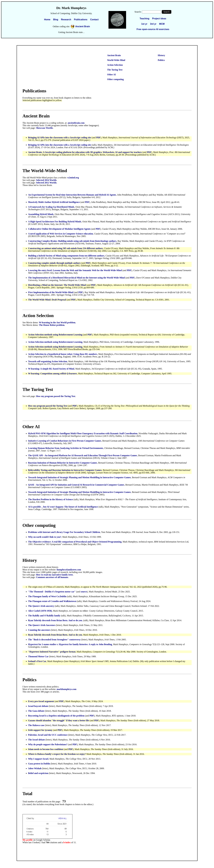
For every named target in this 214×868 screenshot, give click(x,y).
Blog (56, 20)
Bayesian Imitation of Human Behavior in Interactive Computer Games (63, 463)
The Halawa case (36, 725)
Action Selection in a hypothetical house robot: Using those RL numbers (63, 354)
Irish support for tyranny (40, 730)
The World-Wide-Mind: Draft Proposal (47, 300)
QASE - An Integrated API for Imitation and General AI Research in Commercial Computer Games (76, 485)
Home (47, 20)
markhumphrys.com (66, 689)
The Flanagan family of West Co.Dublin (47, 596)
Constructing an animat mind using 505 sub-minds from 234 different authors (66, 248)
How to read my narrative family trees (55, 575)
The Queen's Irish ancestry (41, 606)
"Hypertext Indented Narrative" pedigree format (52, 652)
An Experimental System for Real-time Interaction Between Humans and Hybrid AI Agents (72, 195)
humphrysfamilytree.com (69, 570)
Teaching (144, 19)
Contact (94, 20)
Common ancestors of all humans (52, 577)
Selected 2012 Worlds (46, 183)
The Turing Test (115, 70)
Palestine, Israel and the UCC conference (48, 735)
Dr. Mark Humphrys (71, 8)
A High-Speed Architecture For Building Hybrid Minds (55, 222)
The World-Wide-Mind (45, 171)
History (161, 55)
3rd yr (153, 24)
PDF (98, 138)
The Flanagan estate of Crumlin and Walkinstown (52, 601)
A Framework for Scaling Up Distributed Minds (51, 207)
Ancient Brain (83, 26)
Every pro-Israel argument (41, 701)
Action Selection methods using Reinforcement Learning (55, 335)
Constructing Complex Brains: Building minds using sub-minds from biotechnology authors (72, 241)
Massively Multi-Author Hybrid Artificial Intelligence (54, 202)
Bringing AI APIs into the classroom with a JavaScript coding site (60, 138)
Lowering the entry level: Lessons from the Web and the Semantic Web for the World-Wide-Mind (75, 270)
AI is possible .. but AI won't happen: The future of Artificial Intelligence (63, 507)
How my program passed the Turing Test (56, 396)
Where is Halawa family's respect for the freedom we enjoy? (57, 754)
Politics (161, 60)
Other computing (115, 79)
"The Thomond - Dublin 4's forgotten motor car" (52, 592)
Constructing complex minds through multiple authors (54, 263)
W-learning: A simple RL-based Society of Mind (51, 369)
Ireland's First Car (37, 661)
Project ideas (159, 19)
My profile (28, 840)
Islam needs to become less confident (46, 749)
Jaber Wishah (35, 768)
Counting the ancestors (39, 630)
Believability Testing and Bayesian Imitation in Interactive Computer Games (65, 470)
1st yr (144, 24)
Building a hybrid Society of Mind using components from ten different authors (66, 256)
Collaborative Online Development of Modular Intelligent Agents (59, 229)
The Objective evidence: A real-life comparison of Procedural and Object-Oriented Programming (75, 542)
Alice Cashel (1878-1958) (40, 611)
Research (66, 20)
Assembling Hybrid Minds (41, 214)
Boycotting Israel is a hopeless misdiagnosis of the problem (56, 716)
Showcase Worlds (44, 128)
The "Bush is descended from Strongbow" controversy (54, 640)
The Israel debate (37, 740)
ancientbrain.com (76, 123)
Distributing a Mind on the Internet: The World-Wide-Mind (57, 285)
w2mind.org (73, 178)
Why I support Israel (38, 759)
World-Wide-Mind (116, 60)
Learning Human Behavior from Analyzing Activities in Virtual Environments (66, 448)
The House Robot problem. (52, 325)
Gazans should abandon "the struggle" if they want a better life (59, 720)
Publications (81, 20)
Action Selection (115, 65)
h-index (67, 842)
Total (27, 794)
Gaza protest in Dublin (39, 764)
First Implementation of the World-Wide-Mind (51, 292)
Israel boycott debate (38, 706)
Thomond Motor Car (38, 656)
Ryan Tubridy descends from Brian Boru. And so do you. (55, 620)
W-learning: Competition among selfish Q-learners (53, 374)
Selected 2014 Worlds (46, 180)
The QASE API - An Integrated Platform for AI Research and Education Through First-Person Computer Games (83, 455)
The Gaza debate (36, 711)
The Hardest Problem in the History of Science (51, 499)
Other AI (112, 75)
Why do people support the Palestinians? (48, 744)
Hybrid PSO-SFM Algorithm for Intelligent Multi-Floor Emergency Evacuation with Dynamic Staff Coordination (83, 433)
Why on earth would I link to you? (45, 537)
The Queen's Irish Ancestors (42, 625)
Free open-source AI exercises (153, 29)
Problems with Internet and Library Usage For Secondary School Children (64, 532)
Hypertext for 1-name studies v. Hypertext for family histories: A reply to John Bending (70, 644)
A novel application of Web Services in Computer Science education (61, 234)
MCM (162, 24)
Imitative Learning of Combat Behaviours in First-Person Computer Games (65, 441)
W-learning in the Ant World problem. (57, 322)
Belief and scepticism (38, 773)
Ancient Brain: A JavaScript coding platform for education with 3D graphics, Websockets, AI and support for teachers (85, 152)
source (84, 592)
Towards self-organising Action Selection (48, 361)
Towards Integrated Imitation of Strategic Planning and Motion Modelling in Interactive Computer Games (80, 477)
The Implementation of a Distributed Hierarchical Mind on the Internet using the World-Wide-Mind (76, 278)
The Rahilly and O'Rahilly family (44, 616)
